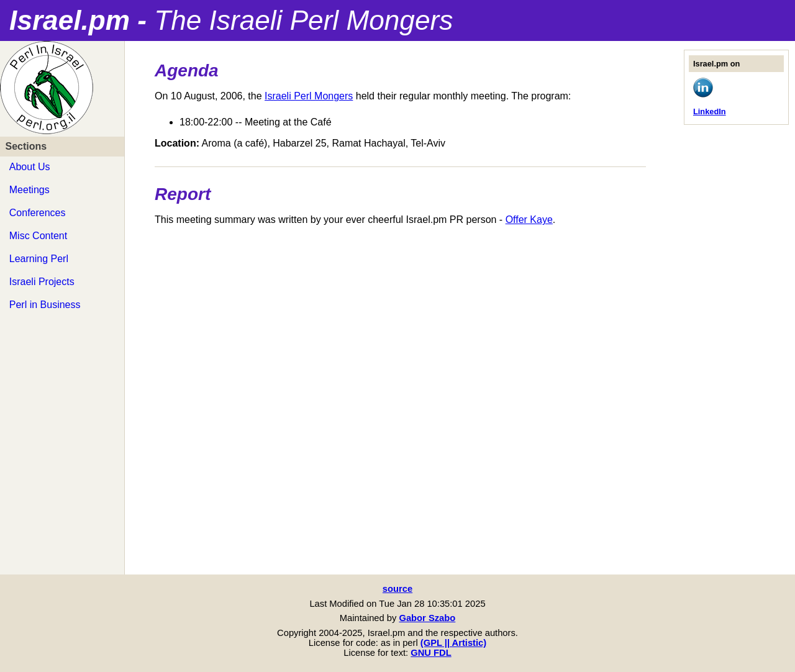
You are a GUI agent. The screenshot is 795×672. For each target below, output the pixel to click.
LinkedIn (710, 111)
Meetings (30, 190)
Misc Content (38, 236)
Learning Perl (39, 259)
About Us (30, 167)
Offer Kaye (529, 220)
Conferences (38, 213)
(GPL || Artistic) (453, 643)
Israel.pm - (231, 20)
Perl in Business (45, 305)
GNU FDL (431, 653)
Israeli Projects (42, 282)
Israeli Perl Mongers (309, 96)
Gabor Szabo (427, 618)
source (397, 589)
